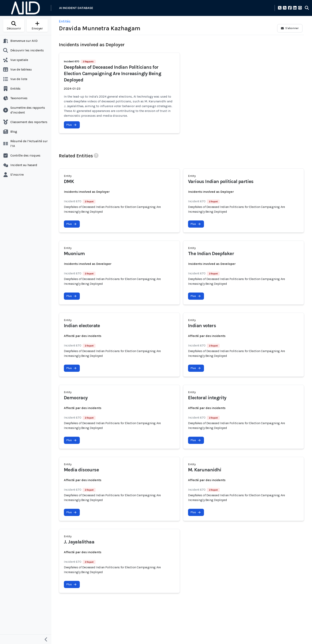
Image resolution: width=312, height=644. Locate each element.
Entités (65, 21)
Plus (71, 125)
